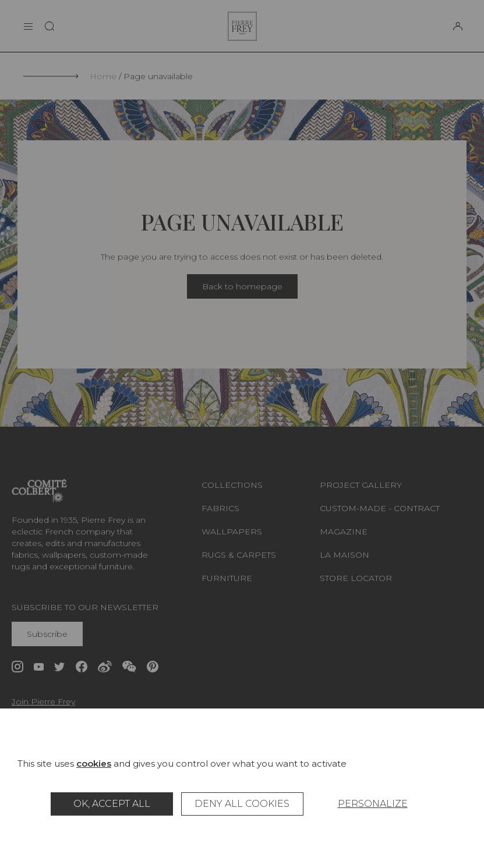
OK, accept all (112, 804)
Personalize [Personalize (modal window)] (373, 804)
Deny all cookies (242, 804)
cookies (94, 764)
